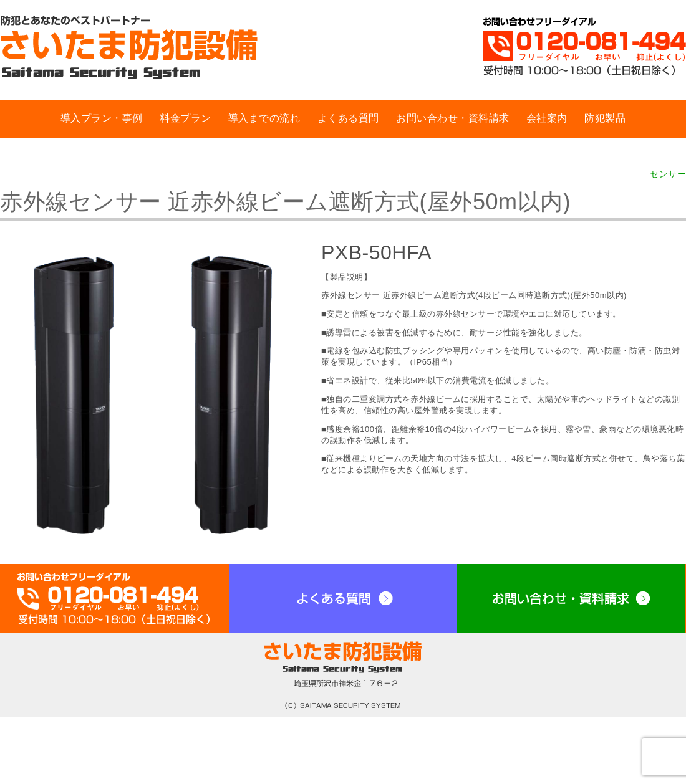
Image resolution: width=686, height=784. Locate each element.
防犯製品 (605, 118)
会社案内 (547, 118)
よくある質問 (348, 118)
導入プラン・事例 (102, 118)
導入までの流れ (264, 118)
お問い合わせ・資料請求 (453, 118)
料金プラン (186, 118)
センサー (668, 174)
